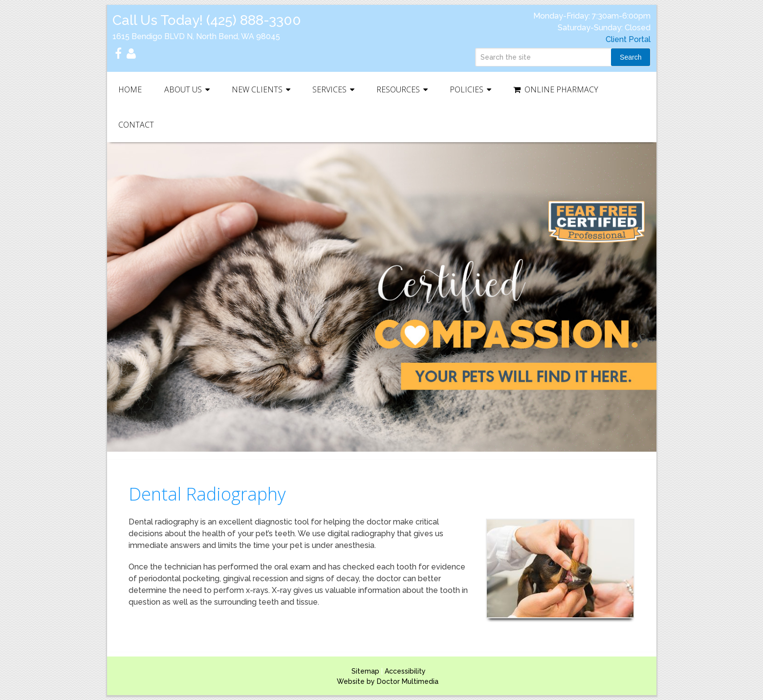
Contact (136, 125)
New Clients (257, 89)
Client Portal (628, 39)
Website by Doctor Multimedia (388, 681)
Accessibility (405, 671)
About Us (183, 89)
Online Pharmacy (556, 89)
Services (329, 89)
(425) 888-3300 (254, 20)
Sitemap (365, 671)
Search (631, 57)
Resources (398, 89)
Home (130, 89)
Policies (467, 89)
